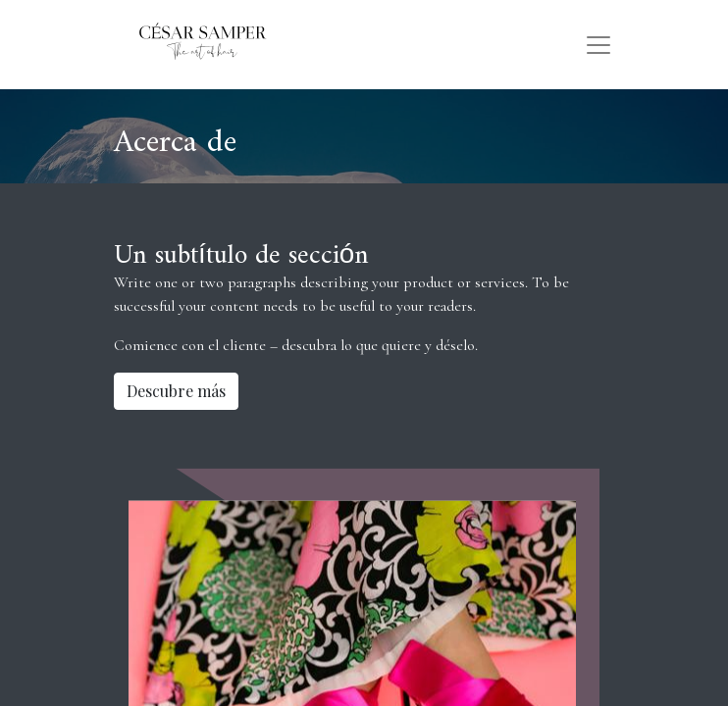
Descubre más (176, 391)
